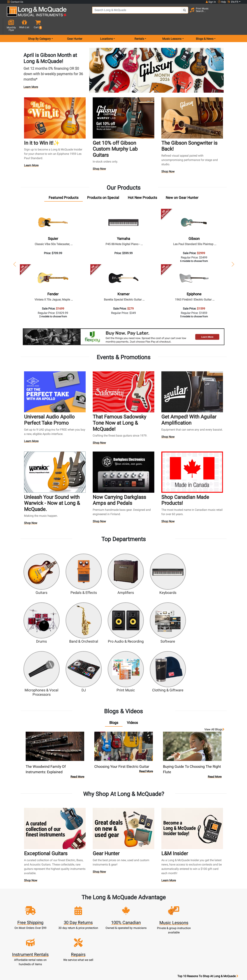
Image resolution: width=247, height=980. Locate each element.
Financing (109, 921)
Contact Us (15, 2)
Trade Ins (109, 913)
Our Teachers (138, 952)
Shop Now (99, 156)
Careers (167, 913)
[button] (238, 13)
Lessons (109, 904)
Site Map (167, 917)
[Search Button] (176, 13)
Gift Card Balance (81, 921)
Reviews (167, 926)
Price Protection (138, 930)
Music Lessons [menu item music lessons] (172, 26)
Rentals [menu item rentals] (139, 26)
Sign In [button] (211, 2)
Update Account (81, 908)
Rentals (109, 900)
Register (81, 900)
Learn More (31, 74)
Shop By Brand (167, 921)
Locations (167, 900)
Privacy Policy (138, 943)
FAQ (167, 895)
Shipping (109, 930)
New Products (109, 895)
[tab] (64, 185)
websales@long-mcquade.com (30, 900)
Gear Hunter (75, 26)
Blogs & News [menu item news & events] (205, 26)
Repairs (109, 908)
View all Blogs (214, 653)
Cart (81, 904)
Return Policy (138, 947)
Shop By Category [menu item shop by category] (39, 26)
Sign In (81, 895)
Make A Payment (81, 913)
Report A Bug (167, 930)
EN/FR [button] (233, 2)
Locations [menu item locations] (106, 26)
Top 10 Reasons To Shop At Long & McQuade (208, 873)
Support (109, 917)
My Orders (81, 917)
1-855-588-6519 (21, 895)
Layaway (109, 926)
